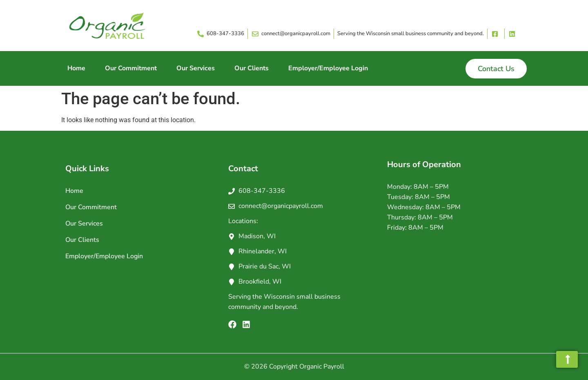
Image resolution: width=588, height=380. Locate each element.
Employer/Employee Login (328, 68)
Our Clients (252, 68)
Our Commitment (131, 68)
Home (76, 68)
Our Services (196, 68)
